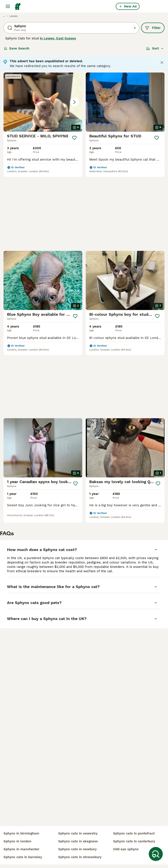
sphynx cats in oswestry (78, 833)
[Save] (74, 138)
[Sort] (155, 48)
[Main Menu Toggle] (8, 6)
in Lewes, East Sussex (58, 38)
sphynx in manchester (21, 849)
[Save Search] (156, 854)
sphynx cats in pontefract (134, 833)
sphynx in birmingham (21, 833)
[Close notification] (162, 62)
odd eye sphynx (126, 849)
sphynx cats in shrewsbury (80, 857)
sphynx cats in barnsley (23, 857)
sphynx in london (17, 841)
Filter (153, 28)
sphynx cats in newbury (77, 849)
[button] (43, 102)
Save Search (17, 48)
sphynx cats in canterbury (134, 841)
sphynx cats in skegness (78, 841)
